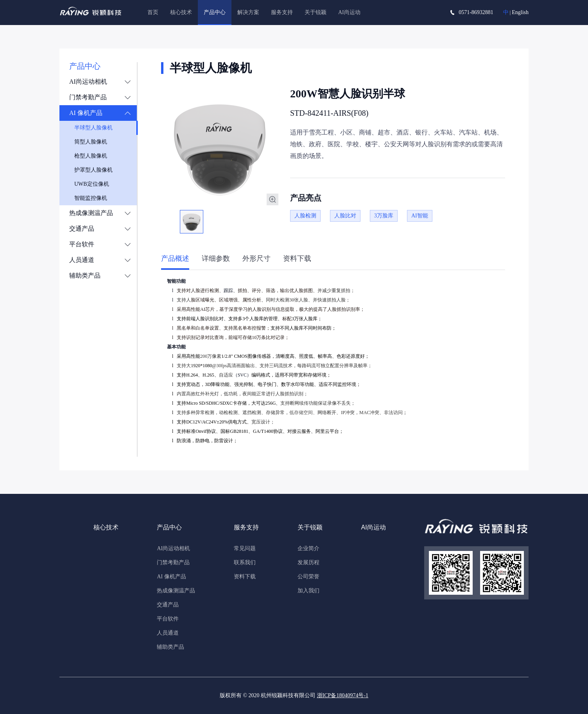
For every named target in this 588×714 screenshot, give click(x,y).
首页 (153, 12)
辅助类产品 (85, 275)
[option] (220, 147)
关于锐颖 (316, 12)
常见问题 (245, 548)
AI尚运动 (349, 12)
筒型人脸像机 (91, 142)
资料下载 (245, 577)
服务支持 (282, 12)
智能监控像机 (91, 198)
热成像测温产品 (91, 213)
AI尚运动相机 (88, 82)
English (520, 12)
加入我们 (308, 591)
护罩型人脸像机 (93, 170)
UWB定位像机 (92, 184)
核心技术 (181, 12)
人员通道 (82, 260)
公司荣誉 (308, 577)
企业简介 (308, 548)
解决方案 (248, 12)
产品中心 (215, 12)
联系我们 (245, 562)
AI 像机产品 (86, 113)
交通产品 (82, 229)
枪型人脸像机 (91, 156)
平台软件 (82, 244)
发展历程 (308, 562)
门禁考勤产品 (88, 97)
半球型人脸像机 (93, 128)
